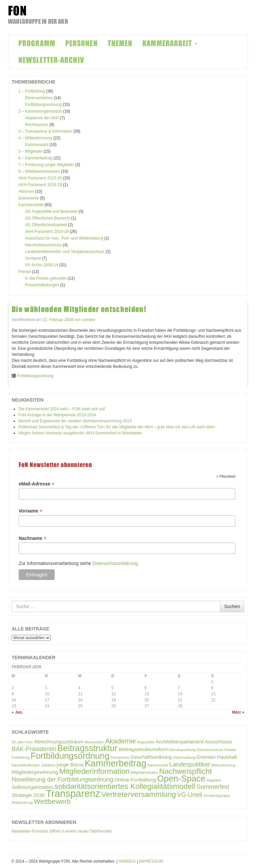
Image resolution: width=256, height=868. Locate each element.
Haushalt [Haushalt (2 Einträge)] (227, 757)
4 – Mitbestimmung (35, 138)
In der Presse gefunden (46, 278)
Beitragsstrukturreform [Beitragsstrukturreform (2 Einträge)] (144, 749)
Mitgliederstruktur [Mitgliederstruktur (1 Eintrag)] (144, 772)
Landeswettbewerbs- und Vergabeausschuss (65, 252)
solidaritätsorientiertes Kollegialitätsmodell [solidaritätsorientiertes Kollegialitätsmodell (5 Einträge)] (125, 786)
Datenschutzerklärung (115, 563)
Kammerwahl (37, 145)
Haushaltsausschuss (43, 245)
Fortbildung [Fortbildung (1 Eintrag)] (20, 757)
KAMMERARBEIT (170, 43)
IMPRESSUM (151, 861)
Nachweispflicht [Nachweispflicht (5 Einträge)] (185, 771)
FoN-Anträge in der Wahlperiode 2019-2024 (57, 415)
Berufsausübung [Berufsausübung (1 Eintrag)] (183, 750)
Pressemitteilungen (42, 285)
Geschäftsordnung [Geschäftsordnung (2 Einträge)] (151, 757)
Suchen (232, 606)
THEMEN (120, 43)
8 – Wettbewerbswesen (39, 171)
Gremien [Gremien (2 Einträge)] (206, 757)
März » (238, 712)
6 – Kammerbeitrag (35, 158)
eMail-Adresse (36, 484)
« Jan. (17, 712)
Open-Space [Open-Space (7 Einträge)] (181, 778)
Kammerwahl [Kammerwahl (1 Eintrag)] (158, 765)
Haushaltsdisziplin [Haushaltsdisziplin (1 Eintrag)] (26, 765)
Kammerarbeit (31, 205)
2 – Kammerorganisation (40, 111)
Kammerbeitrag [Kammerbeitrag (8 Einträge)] (115, 763)
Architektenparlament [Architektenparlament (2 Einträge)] (180, 742)
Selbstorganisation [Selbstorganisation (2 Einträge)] (32, 787)
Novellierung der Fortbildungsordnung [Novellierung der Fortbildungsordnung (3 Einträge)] (62, 779)
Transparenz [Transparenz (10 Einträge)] (73, 793)
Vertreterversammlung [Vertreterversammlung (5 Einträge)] (139, 794)
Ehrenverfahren (39, 98)
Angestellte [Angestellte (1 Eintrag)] (146, 742)
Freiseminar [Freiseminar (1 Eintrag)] (120, 757)
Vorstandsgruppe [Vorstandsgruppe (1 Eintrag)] (217, 795)
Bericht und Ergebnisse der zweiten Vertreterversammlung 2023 (75, 421)
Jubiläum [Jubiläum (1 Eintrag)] (48, 765)
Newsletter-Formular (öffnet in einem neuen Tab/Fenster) (62, 831)
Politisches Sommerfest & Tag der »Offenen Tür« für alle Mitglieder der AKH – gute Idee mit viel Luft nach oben (117, 427)
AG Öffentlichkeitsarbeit (46, 225)
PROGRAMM (37, 43)
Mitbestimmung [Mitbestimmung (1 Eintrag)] (223, 765)
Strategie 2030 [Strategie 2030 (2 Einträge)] (28, 795)
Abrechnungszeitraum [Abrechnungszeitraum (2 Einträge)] (59, 742)
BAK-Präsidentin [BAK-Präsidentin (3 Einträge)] (34, 749)
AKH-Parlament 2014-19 (47, 232)
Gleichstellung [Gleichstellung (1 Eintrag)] (184, 757)
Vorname (30, 511)
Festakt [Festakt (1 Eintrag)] (230, 750)
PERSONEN (81, 43)
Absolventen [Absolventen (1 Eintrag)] (94, 742)
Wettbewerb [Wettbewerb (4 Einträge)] (52, 801)
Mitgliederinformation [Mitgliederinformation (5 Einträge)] (94, 771)
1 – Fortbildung (32, 91)
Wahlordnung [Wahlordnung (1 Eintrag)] (22, 803)
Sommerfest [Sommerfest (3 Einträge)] (213, 787)
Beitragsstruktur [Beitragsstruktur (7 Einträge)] (87, 748)
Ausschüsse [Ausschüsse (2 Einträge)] (218, 742)
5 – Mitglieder (30, 151)
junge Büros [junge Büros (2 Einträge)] (70, 765)
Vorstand (33, 258)
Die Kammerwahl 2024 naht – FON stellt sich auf (61, 409)
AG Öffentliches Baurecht (47, 218)
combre (89, 320)
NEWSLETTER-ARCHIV (51, 60)
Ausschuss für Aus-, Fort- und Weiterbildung (64, 238)
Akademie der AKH (42, 118)
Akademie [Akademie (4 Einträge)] (120, 741)
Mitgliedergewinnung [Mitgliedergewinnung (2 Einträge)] (35, 772)
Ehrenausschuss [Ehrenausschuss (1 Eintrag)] (210, 750)
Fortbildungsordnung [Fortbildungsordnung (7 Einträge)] (70, 756)
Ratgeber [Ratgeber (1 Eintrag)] (214, 780)
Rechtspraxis (36, 125)
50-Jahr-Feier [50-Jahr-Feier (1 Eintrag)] (22, 742)
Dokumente (28, 198)
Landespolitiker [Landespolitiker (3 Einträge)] (190, 764)
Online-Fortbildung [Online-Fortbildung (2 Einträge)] (135, 780)
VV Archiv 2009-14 (41, 265)
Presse (24, 272)
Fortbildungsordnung (43, 105)
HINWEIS (127, 861)
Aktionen (26, 191)
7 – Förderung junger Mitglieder (46, 165)
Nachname (32, 538)
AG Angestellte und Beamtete (51, 211)
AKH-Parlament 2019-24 (40, 178)
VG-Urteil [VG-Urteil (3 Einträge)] (189, 795)
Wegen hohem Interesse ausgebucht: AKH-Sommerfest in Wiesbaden (80, 433)
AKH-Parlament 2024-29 (40, 185)
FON (17, 11)
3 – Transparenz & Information (45, 131)
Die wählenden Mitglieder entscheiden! (79, 309)
